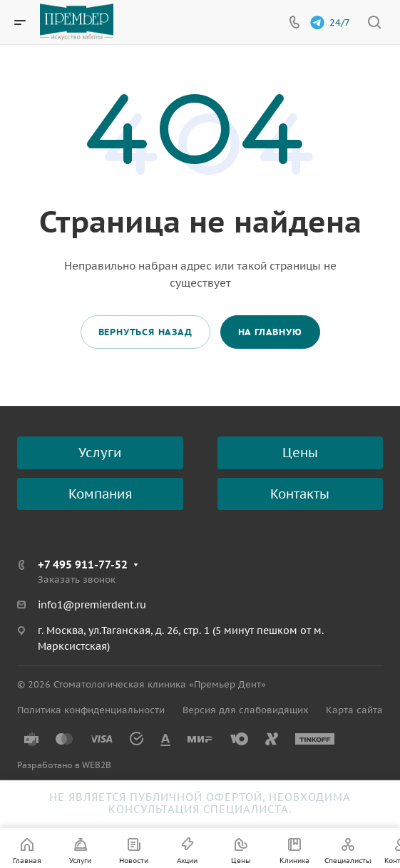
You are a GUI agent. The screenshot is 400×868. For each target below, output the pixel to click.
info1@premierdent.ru (92, 605)
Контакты (300, 494)
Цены (300, 453)
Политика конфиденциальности (91, 710)
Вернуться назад (145, 332)
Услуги (100, 453)
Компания (100, 494)
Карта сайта (354, 710)
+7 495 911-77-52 (83, 565)
